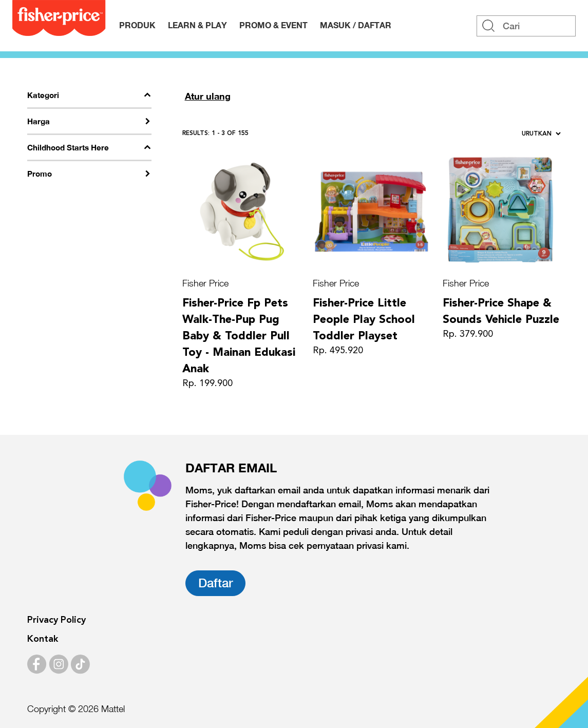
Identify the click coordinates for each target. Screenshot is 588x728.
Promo (40, 174)
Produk (137, 25)
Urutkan (541, 134)
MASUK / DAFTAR (356, 25)
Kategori (43, 95)
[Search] (526, 26)
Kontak (43, 639)
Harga (39, 121)
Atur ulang (208, 96)
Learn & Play (197, 25)
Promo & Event (273, 25)
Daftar (215, 583)
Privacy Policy (56, 620)
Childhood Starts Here (68, 147)
